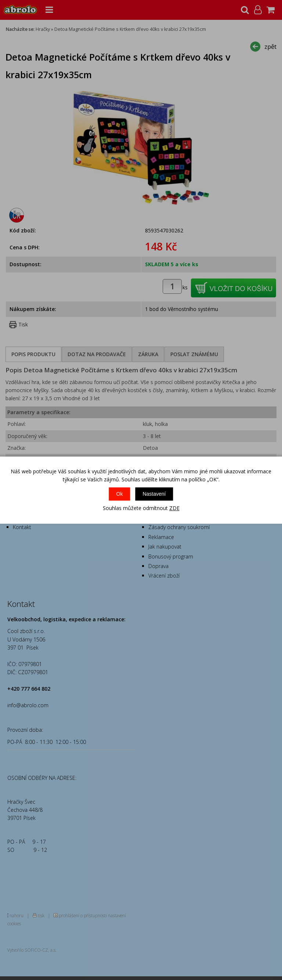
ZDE (174, 508)
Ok (120, 494)
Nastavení (154, 494)
